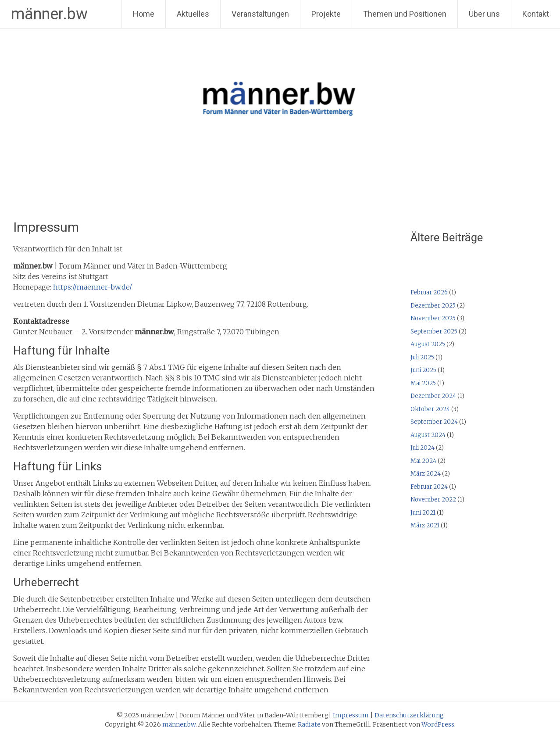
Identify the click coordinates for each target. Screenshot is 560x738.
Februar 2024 (429, 487)
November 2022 (433, 500)
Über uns (484, 14)
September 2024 (434, 422)
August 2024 (428, 435)
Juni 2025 (423, 370)
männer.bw (49, 14)
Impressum (351, 715)
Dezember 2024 (433, 396)
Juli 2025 (422, 357)
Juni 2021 (423, 513)
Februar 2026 (429, 292)
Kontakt (536, 14)
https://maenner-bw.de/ (93, 287)
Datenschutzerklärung (409, 715)
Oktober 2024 (430, 409)
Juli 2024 (423, 448)
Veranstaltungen (260, 14)
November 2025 (433, 318)
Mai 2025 (423, 383)
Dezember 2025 (433, 306)
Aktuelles (193, 14)
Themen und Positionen (405, 14)
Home (144, 14)
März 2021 (425, 525)
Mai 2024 (423, 461)
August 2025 (428, 344)
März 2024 (426, 474)
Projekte (326, 14)
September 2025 (434, 331)
